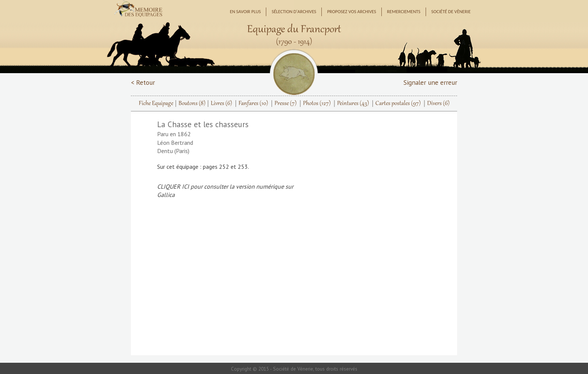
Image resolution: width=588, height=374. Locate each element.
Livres (221, 104)
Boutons (192, 104)
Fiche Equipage (156, 104)
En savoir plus (245, 11)
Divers (438, 104)
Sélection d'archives (294, 11)
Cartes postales (398, 104)
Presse (286, 104)
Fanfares (253, 104)
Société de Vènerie (451, 11)
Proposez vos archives (352, 11)
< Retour (143, 82)
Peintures (353, 104)
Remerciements (404, 11)
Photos (317, 104)
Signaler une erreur (430, 82)
